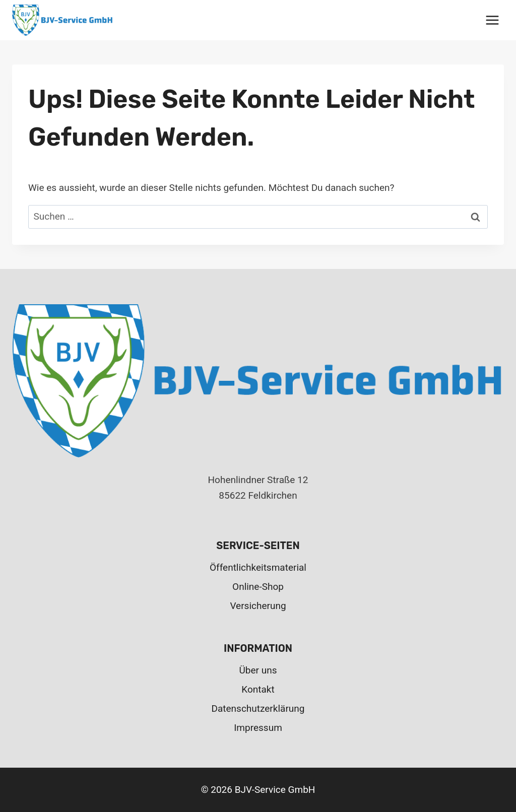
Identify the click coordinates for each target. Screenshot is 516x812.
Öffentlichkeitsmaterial (258, 567)
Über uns (258, 670)
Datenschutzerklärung (258, 708)
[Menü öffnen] (492, 20)
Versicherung (258, 606)
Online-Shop (258, 587)
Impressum (258, 728)
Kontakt (258, 689)
